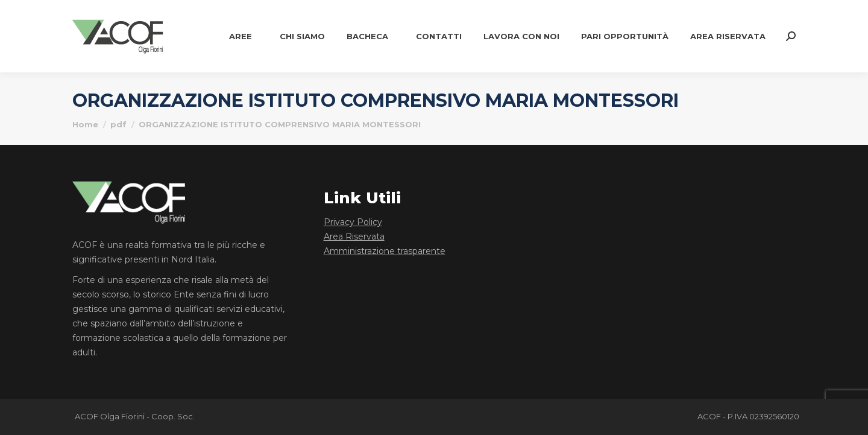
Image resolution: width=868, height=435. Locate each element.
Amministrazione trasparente (385, 251)
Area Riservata (354, 237)
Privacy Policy (353, 222)
